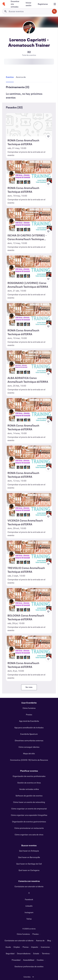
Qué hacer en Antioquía (29, 851)
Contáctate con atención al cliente (29, 886)
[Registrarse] (43, 4)
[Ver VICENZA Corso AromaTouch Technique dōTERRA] (29, 505)
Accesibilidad (29, 960)
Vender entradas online (29, 789)
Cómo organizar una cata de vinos (29, 835)
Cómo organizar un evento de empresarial (29, 809)
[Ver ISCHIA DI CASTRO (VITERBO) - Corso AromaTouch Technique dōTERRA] (29, 220)
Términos (46, 953)
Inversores (45, 947)
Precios (29, 715)
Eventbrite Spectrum (29, 734)
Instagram (29, 912)
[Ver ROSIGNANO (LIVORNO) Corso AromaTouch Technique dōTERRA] (29, 267)
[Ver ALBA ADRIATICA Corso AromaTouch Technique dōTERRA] (29, 362)
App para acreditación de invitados (29, 727)
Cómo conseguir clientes (29, 747)
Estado (36, 953)
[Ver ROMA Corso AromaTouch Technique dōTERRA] (29, 125)
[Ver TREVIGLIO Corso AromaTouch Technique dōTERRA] (29, 552)
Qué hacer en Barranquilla (29, 857)
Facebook (29, 899)
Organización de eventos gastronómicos (29, 822)
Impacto (35, 947)
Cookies (40, 960)
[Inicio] (4, 4)
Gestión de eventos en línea (29, 783)
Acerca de (40, 940)
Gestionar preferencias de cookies (29, 966)
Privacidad (16, 960)
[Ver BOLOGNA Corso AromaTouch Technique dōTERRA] (29, 600)
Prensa (26, 947)
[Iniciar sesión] (29, 4)
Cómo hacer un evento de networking (29, 802)
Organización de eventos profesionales (29, 776)
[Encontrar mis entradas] (15, 4)
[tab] (10, 77)
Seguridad (10, 953)
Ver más (29, 687)
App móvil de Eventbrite (29, 721)
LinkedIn (29, 906)
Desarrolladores (24, 953)
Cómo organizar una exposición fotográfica (29, 815)
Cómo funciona (29, 708)
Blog (49, 940)
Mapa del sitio (29, 753)
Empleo (17, 947)
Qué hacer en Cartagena (29, 870)
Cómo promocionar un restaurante (29, 828)
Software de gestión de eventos (29, 796)
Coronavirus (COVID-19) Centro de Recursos (29, 760)
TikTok (29, 919)
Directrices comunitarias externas (29, 740)
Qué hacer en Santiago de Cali (29, 864)
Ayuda (8, 947)
